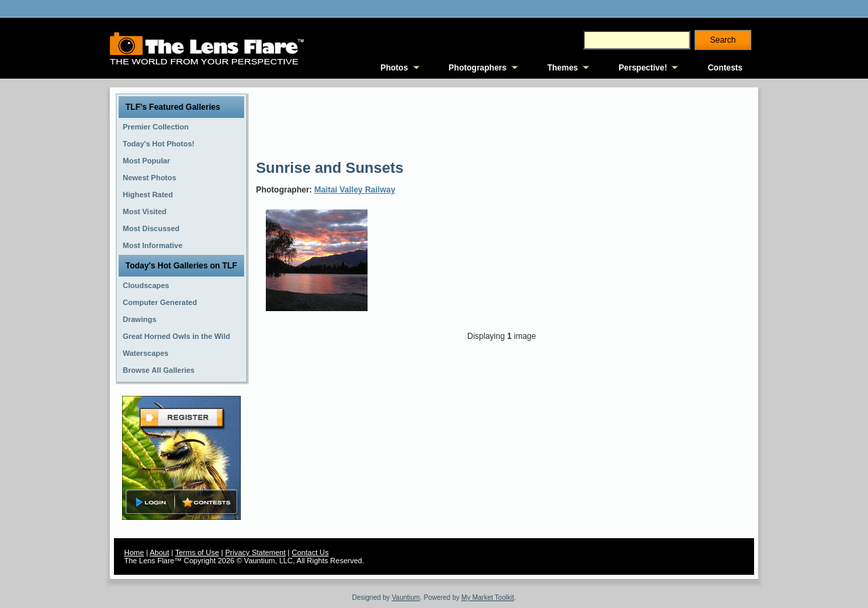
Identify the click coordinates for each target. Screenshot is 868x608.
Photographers (478, 68)
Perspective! (643, 68)
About (160, 552)
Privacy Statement (255, 552)
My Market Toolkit (488, 597)
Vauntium (406, 597)
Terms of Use (197, 552)
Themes (563, 68)
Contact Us (310, 552)
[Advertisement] (502, 122)
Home (134, 552)
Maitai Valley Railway (354, 190)
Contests (725, 68)
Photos (394, 68)
